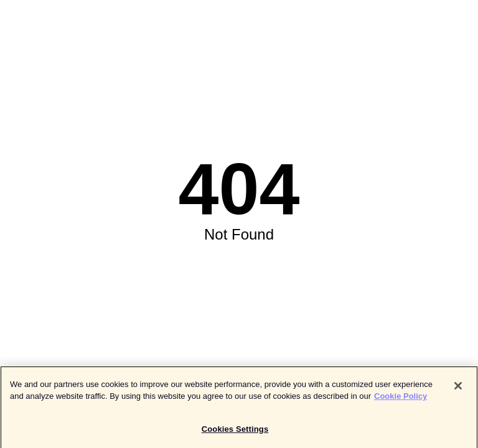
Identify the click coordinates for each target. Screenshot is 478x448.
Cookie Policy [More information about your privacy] (401, 399)
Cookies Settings (235, 432)
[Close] (458, 388)
